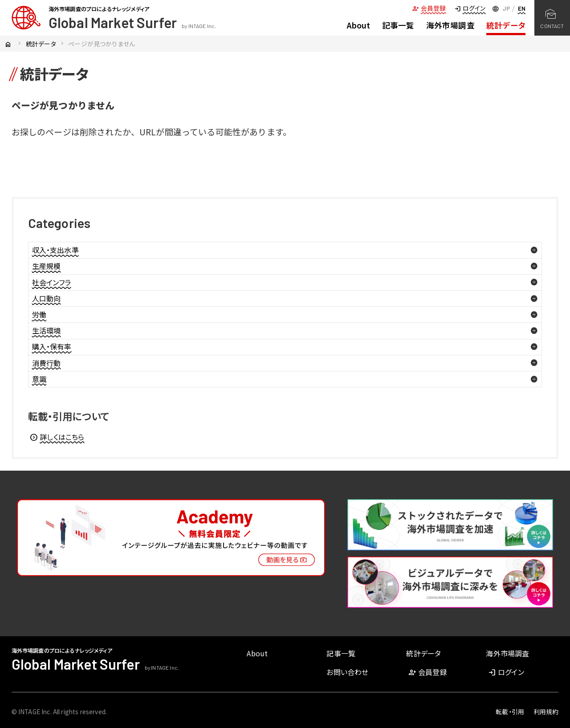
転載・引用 (510, 712)
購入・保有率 (52, 346)
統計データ (506, 25)
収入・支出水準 (55, 250)
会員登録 (429, 8)
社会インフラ (52, 282)
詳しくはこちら (57, 437)
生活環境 (47, 330)
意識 (39, 379)
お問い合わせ (347, 672)
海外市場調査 (450, 25)
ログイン (470, 8)
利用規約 (546, 712)
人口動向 (47, 298)
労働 (39, 314)
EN (522, 8)
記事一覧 (398, 25)
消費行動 (47, 363)
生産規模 (47, 266)
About (359, 25)
